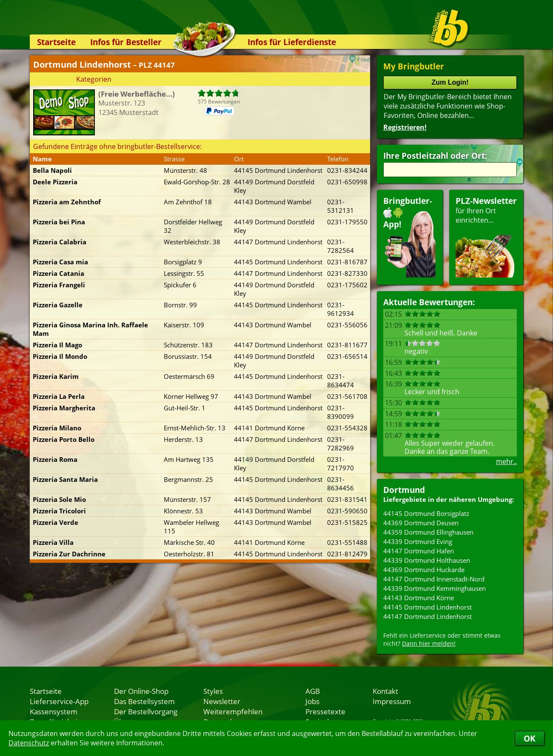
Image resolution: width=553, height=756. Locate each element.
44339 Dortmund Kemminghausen (435, 588)
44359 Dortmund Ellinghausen (428, 532)
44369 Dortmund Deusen (421, 523)
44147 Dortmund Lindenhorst (428, 616)
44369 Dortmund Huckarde (424, 570)
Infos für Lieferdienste (292, 42)
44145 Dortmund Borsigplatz (426, 513)
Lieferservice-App (59, 701)
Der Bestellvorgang (146, 711)
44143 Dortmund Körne (419, 598)
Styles (213, 691)
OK (530, 738)
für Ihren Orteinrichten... (486, 236)
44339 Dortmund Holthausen (427, 560)
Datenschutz (29, 743)
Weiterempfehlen (233, 711)
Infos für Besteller (126, 42)
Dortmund (404, 490)
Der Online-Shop (141, 691)
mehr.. (506, 461)
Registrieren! (405, 127)
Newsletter (222, 701)
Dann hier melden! (429, 643)
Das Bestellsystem (144, 701)
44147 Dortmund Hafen (419, 551)
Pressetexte (325, 711)
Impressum (392, 701)
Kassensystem (54, 711)
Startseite (56, 42)
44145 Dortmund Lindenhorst (428, 607)
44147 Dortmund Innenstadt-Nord (434, 579)
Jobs (312, 701)
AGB (313, 691)
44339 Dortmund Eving (418, 541)
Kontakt (385, 691)
